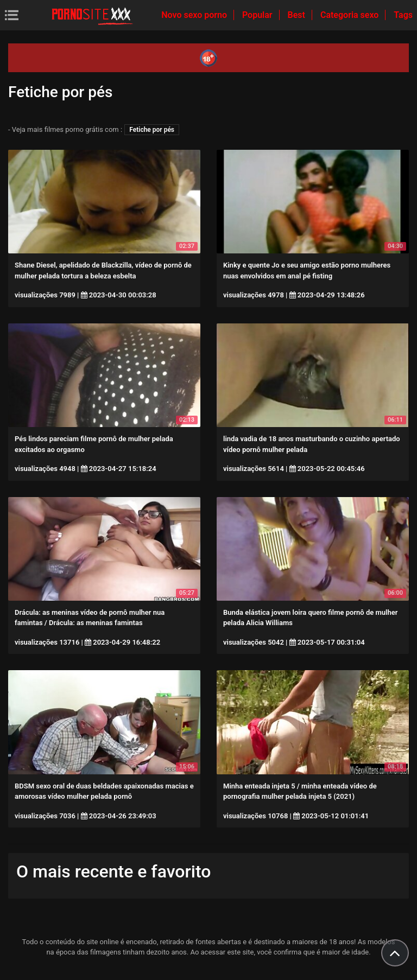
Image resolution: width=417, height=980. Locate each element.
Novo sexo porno (195, 15)
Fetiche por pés (152, 130)
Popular (258, 15)
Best (298, 15)
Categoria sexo (350, 15)
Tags (403, 15)
